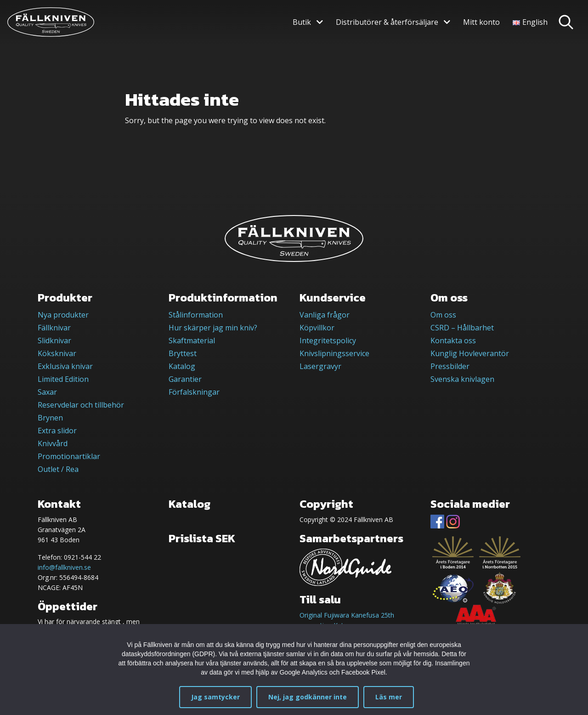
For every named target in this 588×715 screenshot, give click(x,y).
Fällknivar (54, 328)
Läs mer (389, 697)
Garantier (185, 379)
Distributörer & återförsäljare (387, 22)
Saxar (47, 392)
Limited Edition (63, 379)
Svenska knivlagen (462, 379)
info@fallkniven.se (64, 567)
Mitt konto (481, 22)
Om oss (443, 315)
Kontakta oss (453, 340)
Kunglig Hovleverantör (470, 353)
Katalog (182, 366)
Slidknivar (54, 340)
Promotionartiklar (69, 456)
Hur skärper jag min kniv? (213, 328)
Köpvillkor (317, 328)
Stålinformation (196, 315)
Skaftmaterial (192, 340)
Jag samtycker (215, 697)
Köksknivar (57, 353)
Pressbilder (450, 366)
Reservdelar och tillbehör (81, 405)
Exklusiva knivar (65, 366)
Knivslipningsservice (334, 353)
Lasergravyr (320, 366)
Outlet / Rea (58, 469)
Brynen (50, 418)
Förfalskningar (194, 392)
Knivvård (53, 443)
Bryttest (183, 353)
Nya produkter (63, 315)
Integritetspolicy (328, 340)
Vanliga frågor (325, 315)
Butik (302, 22)
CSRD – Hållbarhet (462, 328)
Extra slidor (57, 431)
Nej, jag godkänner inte (308, 697)
